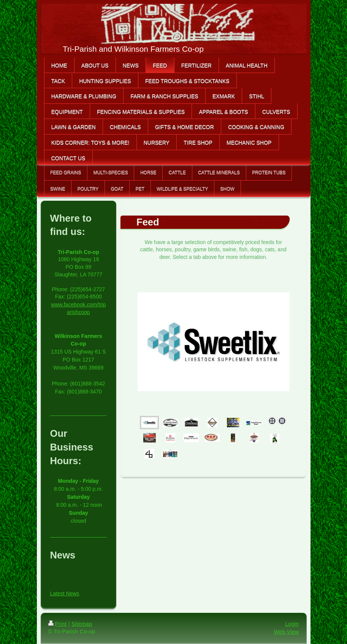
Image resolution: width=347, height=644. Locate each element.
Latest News (65, 593)
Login (292, 624)
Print (58, 624)
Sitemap (82, 624)
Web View (287, 632)
